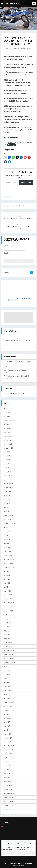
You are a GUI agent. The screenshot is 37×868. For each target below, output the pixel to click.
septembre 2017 (9, 710)
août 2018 (7, 666)
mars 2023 (7, 472)
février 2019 (8, 643)
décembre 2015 (9, 794)
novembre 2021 (9, 515)
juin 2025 (7, 416)
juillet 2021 (8, 531)
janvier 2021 (8, 555)
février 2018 (8, 690)
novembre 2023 (9, 444)
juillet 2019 (8, 623)
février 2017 (8, 738)
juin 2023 (7, 460)
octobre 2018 (8, 658)
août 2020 (7, 571)
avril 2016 (7, 778)
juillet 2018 (8, 670)
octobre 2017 (8, 706)
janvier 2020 (8, 599)
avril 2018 (7, 682)
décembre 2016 (9, 746)
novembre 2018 (9, 654)
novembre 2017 (9, 702)
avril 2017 (7, 730)
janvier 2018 (8, 694)
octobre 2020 (8, 563)
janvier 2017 (8, 742)
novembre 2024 (9, 420)
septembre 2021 (9, 523)
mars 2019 (7, 639)
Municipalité (8, 197)
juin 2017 (7, 722)
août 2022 (7, 496)
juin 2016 (7, 770)
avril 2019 (7, 635)
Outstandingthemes (19, 866)
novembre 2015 (9, 797)
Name (14, 248)
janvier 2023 (8, 480)
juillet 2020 (8, 575)
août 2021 (7, 527)
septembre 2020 (9, 567)
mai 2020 (7, 583)
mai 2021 (7, 539)
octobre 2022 (8, 488)
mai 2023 (7, 464)
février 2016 (8, 786)
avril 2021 (7, 543)
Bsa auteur (13, 48)
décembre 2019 (9, 603)
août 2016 (7, 762)
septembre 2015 (9, 805)
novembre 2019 (9, 607)
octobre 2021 (8, 519)
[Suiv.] (30, 337)
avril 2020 (7, 587)
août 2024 (7, 424)
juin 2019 (7, 627)
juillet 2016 (8, 766)
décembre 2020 (9, 559)
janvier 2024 (8, 440)
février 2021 (8, 551)
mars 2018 (7, 686)
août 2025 (7, 408)
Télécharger (11, 145)
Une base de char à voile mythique (15, 370)
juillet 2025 (8, 412)
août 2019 (7, 619)
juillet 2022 (8, 500)
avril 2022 (7, 512)
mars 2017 (7, 734)
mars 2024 (7, 432)
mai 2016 (7, 774)
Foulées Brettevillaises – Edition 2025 (16, 376)
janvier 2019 (8, 646)
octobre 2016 (8, 754)
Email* (14, 255)
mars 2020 (7, 591)
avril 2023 (7, 468)
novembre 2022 (9, 484)
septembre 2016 (9, 758)
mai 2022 (7, 508)
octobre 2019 (8, 611)
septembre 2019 (9, 615)
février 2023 (8, 476)
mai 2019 (7, 631)
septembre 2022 (9, 492)
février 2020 (8, 595)
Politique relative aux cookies (20, 849)
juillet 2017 (8, 718)
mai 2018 (7, 678)
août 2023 (7, 452)
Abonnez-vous (26, 183)
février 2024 (8, 436)
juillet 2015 (8, 809)
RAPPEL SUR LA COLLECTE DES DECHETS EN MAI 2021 (19, 226)
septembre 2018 (9, 662)
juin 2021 (7, 535)
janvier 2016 (8, 790)
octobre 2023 (8, 448)
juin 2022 (7, 504)
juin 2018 (7, 674)
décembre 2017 (9, 698)
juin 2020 (7, 579)
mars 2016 (7, 782)
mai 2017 (7, 726)
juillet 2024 (8, 428)
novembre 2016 (9, 750)
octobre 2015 (8, 801)
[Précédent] (7, 337)
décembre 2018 (9, 650)
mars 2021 (7, 547)
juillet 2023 (8, 456)
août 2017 (7, 714)
